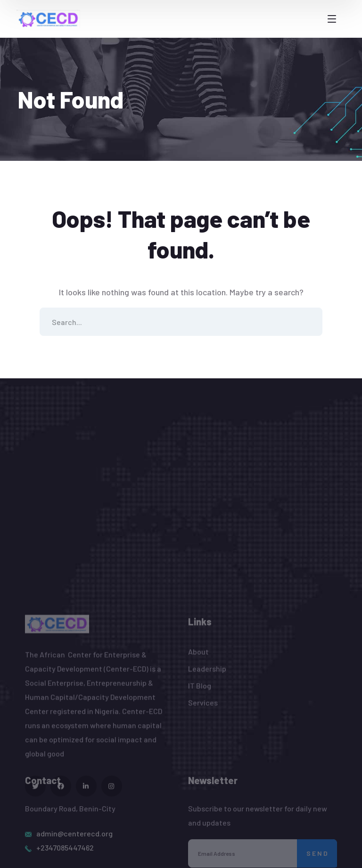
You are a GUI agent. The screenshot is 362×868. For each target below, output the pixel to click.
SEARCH (308, 322)
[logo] (48, 18)
